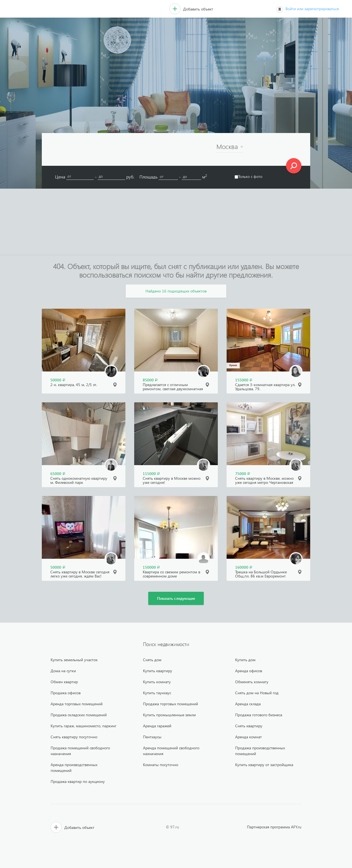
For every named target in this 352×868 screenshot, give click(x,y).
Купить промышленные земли (169, 715)
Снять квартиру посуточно (74, 737)
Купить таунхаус (157, 693)
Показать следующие (176, 598)
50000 (58, 380)
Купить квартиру (158, 671)
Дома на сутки (63, 671)
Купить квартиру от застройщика (264, 765)
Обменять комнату (252, 682)
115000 (151, 474)
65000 (58, 474)
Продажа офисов (66, 693)
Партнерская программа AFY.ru (274, 827)
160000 (244, 567)
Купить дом (245, 660)
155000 (244, 380)
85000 (150, 380)
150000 (151, 567)
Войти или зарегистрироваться (312, 9)
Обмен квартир (64, 682)
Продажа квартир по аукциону (78, 781)
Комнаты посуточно (161, 765)
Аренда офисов (249, 671)
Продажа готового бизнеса (259, 715)
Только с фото (248, 176)
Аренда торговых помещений (77, 704)
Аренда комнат (248, 737)
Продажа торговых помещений (170, 704)
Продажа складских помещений (79, 715)
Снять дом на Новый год (257, 693)
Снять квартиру (249, 726)
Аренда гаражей (157, 726)
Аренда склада (248, 704)
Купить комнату (157, 682)
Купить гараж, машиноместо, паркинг (83, 726)
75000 (243, 474)
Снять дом (152, 660)
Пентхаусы (152, 737)
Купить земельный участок (74, 660)
